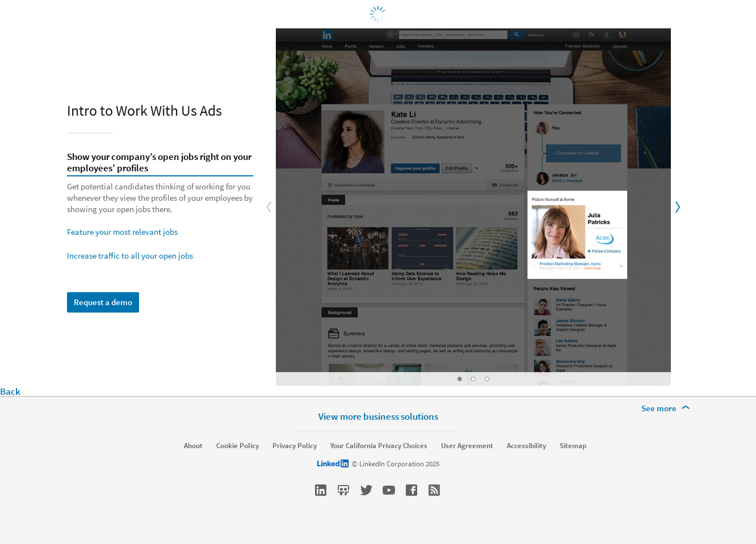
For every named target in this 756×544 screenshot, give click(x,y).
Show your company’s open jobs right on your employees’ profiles (159, 163)
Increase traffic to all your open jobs (130, 256)
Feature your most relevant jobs (122, 232)
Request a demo (103, 302)
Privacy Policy (295, 446)
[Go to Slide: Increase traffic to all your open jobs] (487, 379)
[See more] (667, 408)
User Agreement (467, 446)
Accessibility (526, 446)
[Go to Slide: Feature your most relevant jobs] (473, 379)
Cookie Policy (238, 446)
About (193, 446)
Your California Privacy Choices (379, 446)
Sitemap (573, 446)
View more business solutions (378, 416)
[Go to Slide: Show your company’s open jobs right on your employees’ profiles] (460, 379)
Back (10, 391)
